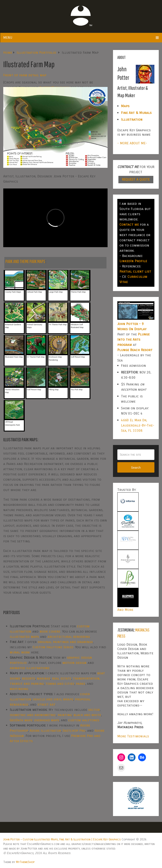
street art (46, 704)
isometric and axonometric (33, 715)
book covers (50, 631)
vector (94, 710)
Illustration (132, 119)
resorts (29, 678)
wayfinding (19, 689)
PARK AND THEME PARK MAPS (25, 261)
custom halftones (84, 720)
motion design (74, 663)
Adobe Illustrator (45, 731)
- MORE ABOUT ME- (132, 143)
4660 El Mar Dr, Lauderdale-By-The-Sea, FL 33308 (138, 425)
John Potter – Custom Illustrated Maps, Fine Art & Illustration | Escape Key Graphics (62, 839)
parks (81, 684)
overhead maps (47, 720)
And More (125, 610)
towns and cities (60, 684)
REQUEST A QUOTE (136, 179)
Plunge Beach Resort (135, 350)
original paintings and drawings (65, 642)
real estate (62, 678)
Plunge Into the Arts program (133, 339)
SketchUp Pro (74, 731)
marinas (44, 678)
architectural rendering (69, 637)
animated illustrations (30, 668)
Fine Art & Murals (136, 113)
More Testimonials (133, 736)
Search (136, 468)
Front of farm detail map (25, 75)
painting (65, 715)
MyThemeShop (25, 862)
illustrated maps (24, 637)
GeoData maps (21, 720)
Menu (8, 37)
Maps (125, 106)
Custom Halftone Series (53, 647)
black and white (87, 715)
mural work (20, 652)
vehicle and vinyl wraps (53, 699)
